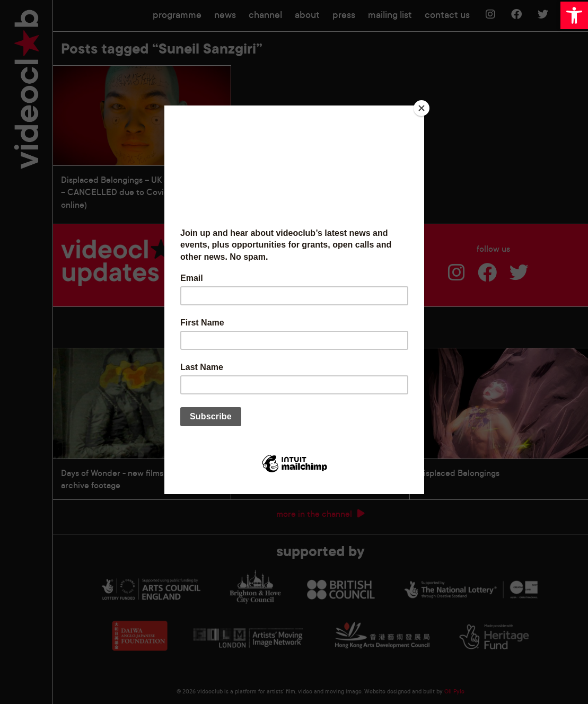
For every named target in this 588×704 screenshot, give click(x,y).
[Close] (422, 108)
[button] (574, 15)
